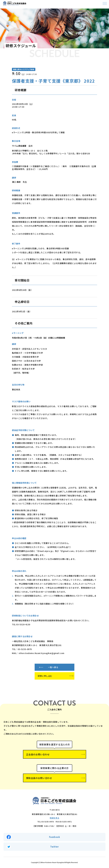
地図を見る (54, 818)
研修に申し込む (45, 676)
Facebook (55, 837)
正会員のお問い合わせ (38, 754)
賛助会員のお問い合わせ (39, 778)
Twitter (54, 847)
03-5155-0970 (48, 822)
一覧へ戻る (53, 667)
